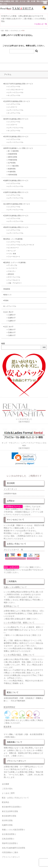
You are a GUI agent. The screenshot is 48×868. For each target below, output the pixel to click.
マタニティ (12, 271)
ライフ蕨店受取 (13, 166)
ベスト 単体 (12, 254)
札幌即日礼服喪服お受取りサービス (16, 180)
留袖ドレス (7, 295)
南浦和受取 (12, 169)
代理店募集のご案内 (10, 852)
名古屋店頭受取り (9, 834)
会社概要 (6, 784)
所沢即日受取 (7, 820)
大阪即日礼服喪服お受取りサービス (16, 192)
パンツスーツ (13, 268)
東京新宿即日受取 (9, 816)
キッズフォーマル (14, 95)
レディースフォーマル (16, 92)
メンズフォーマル (14, 86)
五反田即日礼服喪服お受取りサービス (17, 101)
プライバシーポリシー (11, 857)
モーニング (12, 251)
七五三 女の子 (8, 327)
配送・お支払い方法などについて (15, 798)
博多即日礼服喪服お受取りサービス (16, 227)
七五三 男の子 (8, 312)
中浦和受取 (12, 172)
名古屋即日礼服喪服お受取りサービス (17, 204)
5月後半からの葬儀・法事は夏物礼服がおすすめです (22, 16)
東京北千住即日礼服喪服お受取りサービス (18, 84)
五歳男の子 (12, 318)
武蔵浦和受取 (13, 154)
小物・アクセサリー (15, 283)
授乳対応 (11, 274)
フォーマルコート (14, 256)
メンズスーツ (13, 107)
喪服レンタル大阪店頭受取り (14, 830)
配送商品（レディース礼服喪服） (15, 262)
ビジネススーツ (13, 248)
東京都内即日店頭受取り (12, 807)
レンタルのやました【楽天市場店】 (24, 419)
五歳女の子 (12, 332)
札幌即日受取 (7, 825)
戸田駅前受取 (13, 160)
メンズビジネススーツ (16, 90)
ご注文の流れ (7, 789)
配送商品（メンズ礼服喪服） (14, 239)
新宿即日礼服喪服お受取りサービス (16, 119)
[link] (24, 459)
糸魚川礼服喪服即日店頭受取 (14, 848)
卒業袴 (6, 300)
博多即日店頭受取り (10, 843)
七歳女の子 (12, 335)
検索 (3, 343)
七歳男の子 (12, 321)
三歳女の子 (12, 329)
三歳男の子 (12, 315)
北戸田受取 (12, 163)
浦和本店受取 (13, 157)
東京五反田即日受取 (10, 811)
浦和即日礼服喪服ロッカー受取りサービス (18, 148)
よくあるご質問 (8, 793)
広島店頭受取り (8, 839)
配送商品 (6, 802)
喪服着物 (7, 289)
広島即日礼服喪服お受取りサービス (16, 216)
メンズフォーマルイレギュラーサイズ (21, 245)
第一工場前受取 (13, 151)
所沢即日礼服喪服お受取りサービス (16, 137)
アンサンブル (13, 265)
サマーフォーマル (14, 277)
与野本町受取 (13, 175)
